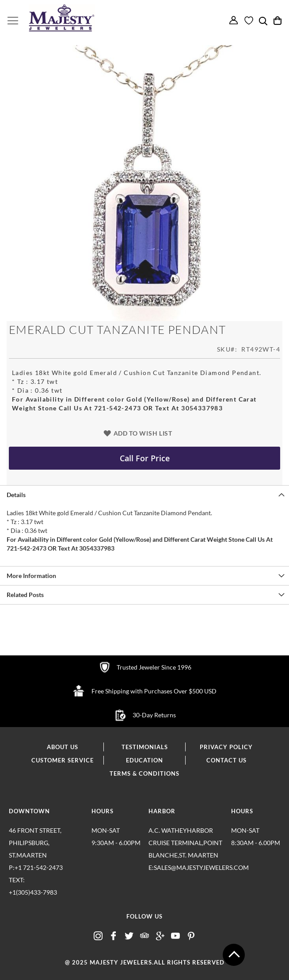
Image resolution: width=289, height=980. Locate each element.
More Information (31, 576)
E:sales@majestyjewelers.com (186, 867)
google (160, 936)
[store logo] (62, 18)
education (144, 760)
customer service (63, 760)
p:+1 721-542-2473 (46, 881)
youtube (175, 936)
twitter (129, 936)
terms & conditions (144, 773)
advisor (144, 936)
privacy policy (226, 747)
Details (16, 495)
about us (63, 747)
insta (98, 936)
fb (114, 936)
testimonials (145, 747)
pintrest (191, 936)
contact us (226, 760)
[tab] (144, 495)
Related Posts (25, 595)
